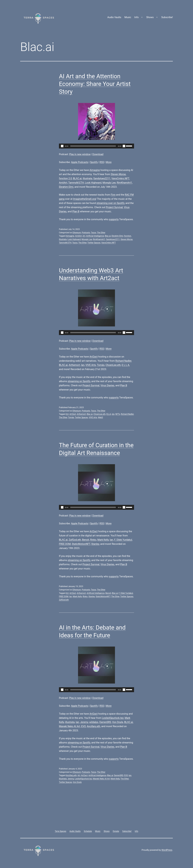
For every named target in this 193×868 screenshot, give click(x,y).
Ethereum (77, 233)
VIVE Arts (91, 365)
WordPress (167, 850)
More (109, 162)
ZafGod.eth (75, 540)
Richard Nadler (123, 361)
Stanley (95, 544)
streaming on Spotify (79, 381)
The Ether (101, 233)
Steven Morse (118, 174)
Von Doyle (118, 722)
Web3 (100, 417)
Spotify (94, 162)
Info (137, 17)
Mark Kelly (103, 540)
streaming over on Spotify (110, 203)
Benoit (86, 540)
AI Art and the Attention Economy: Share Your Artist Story (95, 84)
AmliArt (63, 183)
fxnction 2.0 (65, 178)
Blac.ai (108, 236)
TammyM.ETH (76, 183)
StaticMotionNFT (81, 544)
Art (84, 236)
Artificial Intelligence (95, 236)
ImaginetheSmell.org (84, 199)
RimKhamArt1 (124, 183)
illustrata (87, 178)
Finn (113, 195)
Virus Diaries (107, 385)
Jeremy (84, 722)
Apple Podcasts (80, 162)
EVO (84, 726)
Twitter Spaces (94, 243)
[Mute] (124, 146)
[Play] (62, 146)
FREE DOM (65, 544)
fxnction (128, 236)
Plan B (76, 211)
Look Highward (93, 183)
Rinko (93, 540)
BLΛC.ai (77, 178)
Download (98, 154)
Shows (150, 17)
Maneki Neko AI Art (70, 726)
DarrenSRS (105, 722)
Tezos (94, 233)
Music (128, 17)
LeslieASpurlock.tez (113, 718)
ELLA (109, 414)
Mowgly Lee (109, 183)
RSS (102, 162)
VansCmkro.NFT (120, 178)
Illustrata (63, 239)
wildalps (94, 722)
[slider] (93, 146)
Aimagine (95, 170)
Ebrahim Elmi (66, 187)
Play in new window (80, 154)
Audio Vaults (114, 17)
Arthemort (74, 365)
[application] (96, 146)
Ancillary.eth (93, 726)
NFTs (118, 414)
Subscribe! (167, 17)
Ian (83, 365)
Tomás (101, 365)
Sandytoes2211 (102, 178)
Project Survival (114, 207)
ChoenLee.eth (113, 365)
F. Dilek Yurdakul (123, 540)
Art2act (94, 357)
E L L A (125, 365)
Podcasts (86, 233)
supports (114, 219)
